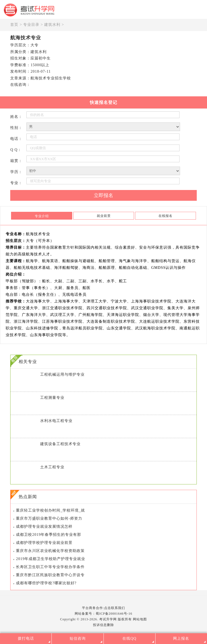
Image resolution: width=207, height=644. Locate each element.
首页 (14, 25)
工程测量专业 (52, 398)
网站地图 (140, 619)
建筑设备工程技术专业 (60, 444)
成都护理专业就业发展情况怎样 (44, 527)
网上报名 (181, 638)
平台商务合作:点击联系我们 (103, 608)
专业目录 (31, 25)
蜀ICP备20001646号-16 (114, 614)
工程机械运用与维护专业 (62, 374)
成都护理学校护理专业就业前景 (44, 543)
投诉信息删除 (103, 625)
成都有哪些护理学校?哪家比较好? (46, 583)
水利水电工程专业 (56, 421)
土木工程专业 (52, 467)
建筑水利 (52, 25)
